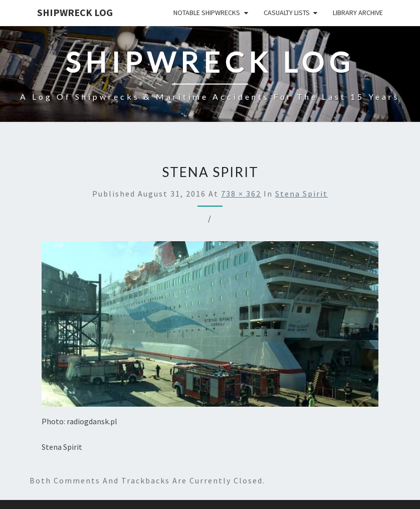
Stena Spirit (301, 194)
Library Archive (358, 13)
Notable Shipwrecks (207, 13)
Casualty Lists (287, 13)
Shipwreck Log (75, 12)
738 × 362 (241, 194)
